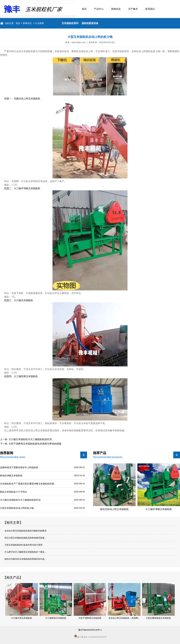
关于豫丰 (133, 9)
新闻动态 (116, 9)
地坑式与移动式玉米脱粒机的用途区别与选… (25, 559)
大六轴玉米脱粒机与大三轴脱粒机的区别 (30, 439)
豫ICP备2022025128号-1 (90, 630)
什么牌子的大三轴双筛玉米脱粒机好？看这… (25, 552)
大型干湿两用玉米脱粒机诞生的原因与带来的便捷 (34, 444)
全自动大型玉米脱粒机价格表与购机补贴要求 (25, 531)
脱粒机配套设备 (90, 23)
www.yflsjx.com (79, 42)
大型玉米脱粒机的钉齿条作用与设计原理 (23, 545)
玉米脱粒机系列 (70, 23)
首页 (84, 9)
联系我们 (150, 9)
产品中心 (99, 9)
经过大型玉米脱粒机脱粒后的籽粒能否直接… (25, 538)
